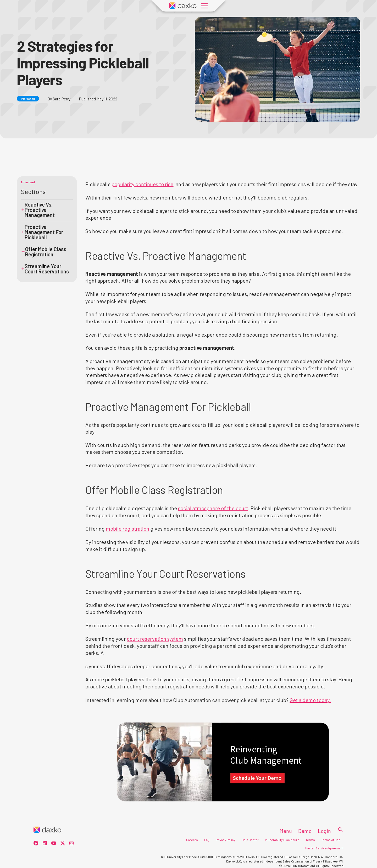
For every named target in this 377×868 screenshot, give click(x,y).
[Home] (47, 830)
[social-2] (54, 844)
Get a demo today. (310, 700)
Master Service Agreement (324, 848)
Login (324, 831)
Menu (286, 831)
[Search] (339, 830)
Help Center (250, 840)
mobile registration (127, 529)
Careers (192, 840)
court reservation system (155, 639)
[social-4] (71, 844)
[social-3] (63, 844)
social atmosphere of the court (213, 508)
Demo (305, 831)
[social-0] (36, 844)
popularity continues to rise (142, 184)
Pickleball (28, 99)
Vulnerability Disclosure (282, 840)
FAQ (207, 840)
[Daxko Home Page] (183, 6)
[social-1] (45, 844)
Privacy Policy (226, 840)
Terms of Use (331, 840)
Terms (310, 840)
